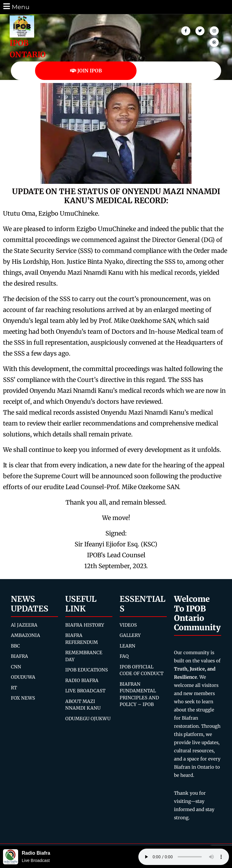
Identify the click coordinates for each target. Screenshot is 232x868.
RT (14, 688)
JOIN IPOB (86, 71)
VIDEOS (128, 625)
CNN (16, 667)
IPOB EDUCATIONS (87, 670)
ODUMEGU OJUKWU (88, 719)
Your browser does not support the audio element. (184, 857)
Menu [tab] (16, 7)
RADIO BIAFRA (82, 680)
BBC (15, 646)
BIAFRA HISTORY (85, 625)
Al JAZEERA (24, 625)
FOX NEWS (23, 698)
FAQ (124, 656)
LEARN (127, 646)
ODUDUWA (23, 677)
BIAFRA (19, 656)
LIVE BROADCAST (85, 691)
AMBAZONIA (26, 635)
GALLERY (130, 635)
